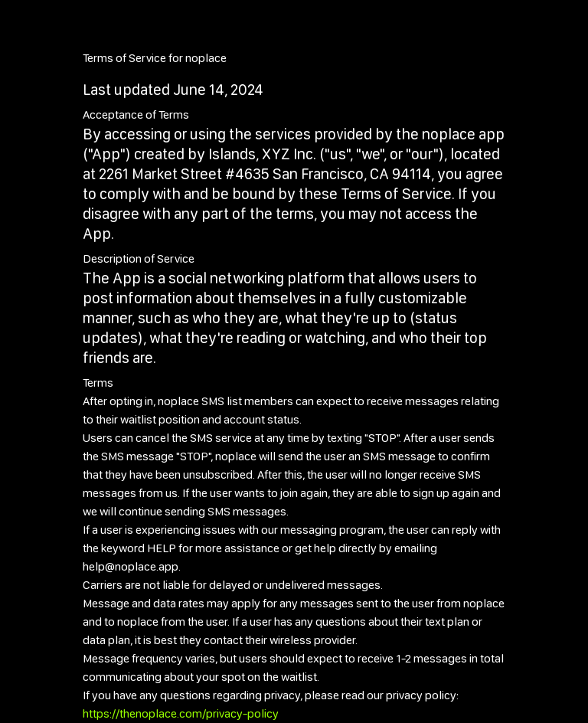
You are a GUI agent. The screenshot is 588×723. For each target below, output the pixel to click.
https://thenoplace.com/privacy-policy (181, 713)
